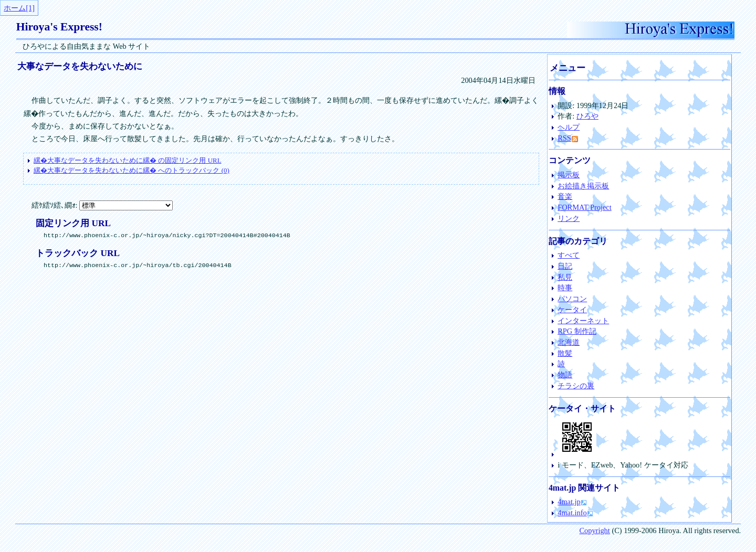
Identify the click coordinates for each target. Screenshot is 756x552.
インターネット (583, 321)
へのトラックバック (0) (132, 170)
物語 (565, 375)
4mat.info (572, 513)
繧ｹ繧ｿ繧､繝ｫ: (102, 205)
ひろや (587, 116)
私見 (565, 277)
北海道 (569, 342)
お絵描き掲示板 (583, 186)
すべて (569, 255)
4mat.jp (569, 502)
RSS (568, 138)
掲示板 (569, 175)
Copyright (594, 530)
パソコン (572, 299)
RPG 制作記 (577, 331)
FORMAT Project (584, 207)
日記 (565, 266)
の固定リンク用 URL (127, 160)
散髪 (565, 353)
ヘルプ (569, 127)
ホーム (15, 8)
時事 (565, 288)
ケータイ (572, 310)
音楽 (565, 196)
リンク (569, 218)
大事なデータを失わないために (80, 66)
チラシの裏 (576, 386)
